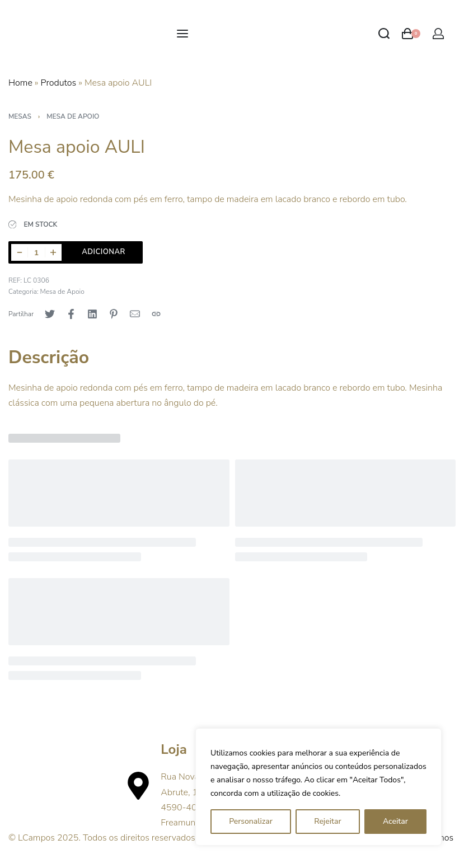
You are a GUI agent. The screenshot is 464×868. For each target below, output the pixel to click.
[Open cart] (411, 34)
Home (20, 83)
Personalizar (251, 821)
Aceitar (395, 821)
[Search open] (384, 34)
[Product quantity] (36, 252)
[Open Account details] (438, 34)
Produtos (59, 83)
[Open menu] (182, 34)
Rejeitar (328, 821)
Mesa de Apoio (73, 116)
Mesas (20, 116)
